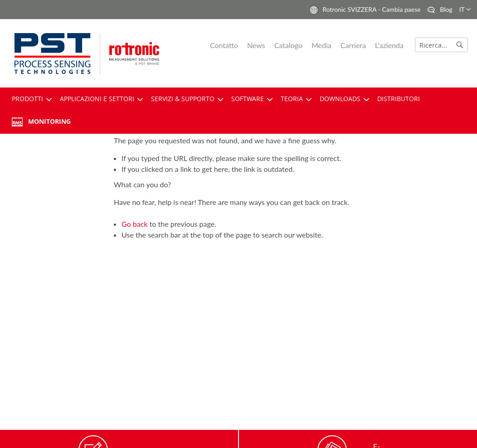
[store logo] (148, 54)
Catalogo (288, 45)
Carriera (353, 45)
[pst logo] (57, 54)
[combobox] (441, 45)
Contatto (224, 45)
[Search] (460, 45)
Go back (134, 224)
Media (321, 45)
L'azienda (389, 45)
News (256, 45)
